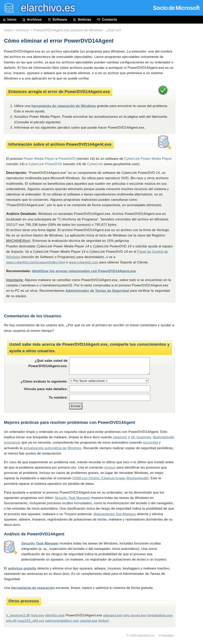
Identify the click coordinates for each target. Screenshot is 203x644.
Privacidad (166, 635)
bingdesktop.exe (160, 615)
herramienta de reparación (33, 588)
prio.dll (11, 621)
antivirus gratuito (22, 568)
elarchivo (45, 8)
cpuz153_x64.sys (31, 621)
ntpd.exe (37, 615)
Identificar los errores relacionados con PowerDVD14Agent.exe (84, 271)
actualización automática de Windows (53, 448)
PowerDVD (67, 159)
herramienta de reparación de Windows (64, 106)
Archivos (32, 20)
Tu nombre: (58, 398)
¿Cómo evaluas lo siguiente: (44, 381)
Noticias (82, 20)
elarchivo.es (146, 635)
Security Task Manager (72, 498)
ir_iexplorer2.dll (18, 615)
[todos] (104, 621)
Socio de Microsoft (176, 8)
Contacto (107, 20)
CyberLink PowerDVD (45, 164)
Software (57, 20)
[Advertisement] (191, 113)
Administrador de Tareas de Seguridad (97, 291)
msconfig (150, 443)
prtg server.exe (135, 615)
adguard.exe (113, 615)
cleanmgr (120, 437)
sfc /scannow (141, 437)
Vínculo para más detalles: (46, 389)
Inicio (10, 20)
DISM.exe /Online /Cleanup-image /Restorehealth (110, 478)
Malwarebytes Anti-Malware (115, 514)
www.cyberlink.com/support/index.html (36, 262)
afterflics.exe (55, 615)
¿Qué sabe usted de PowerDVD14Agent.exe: (48, 363)
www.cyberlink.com (84, 262)
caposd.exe (89, 621)
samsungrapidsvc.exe (62, 621)
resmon (110, 467)
